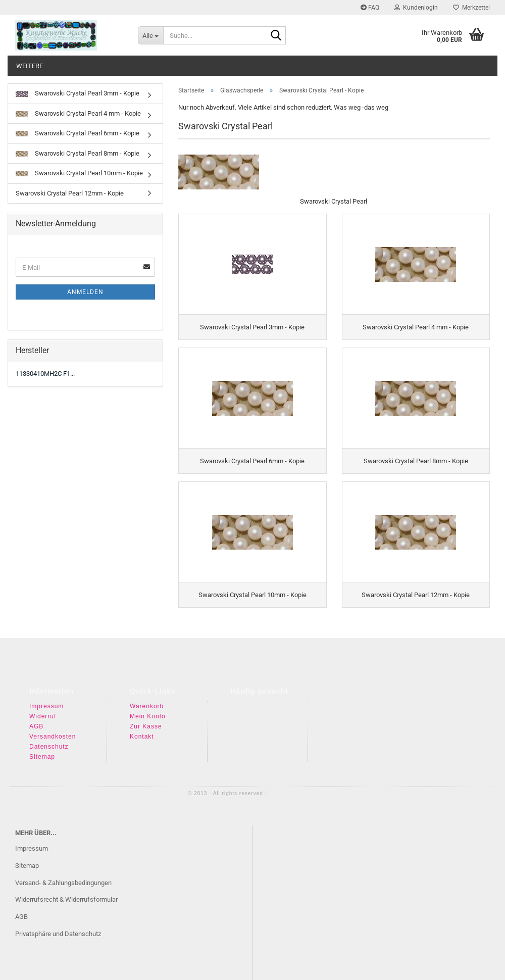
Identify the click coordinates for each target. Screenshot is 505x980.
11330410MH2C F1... (45, 374)
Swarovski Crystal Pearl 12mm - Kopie (70, 193)
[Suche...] (150, 35)
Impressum (46, 698)
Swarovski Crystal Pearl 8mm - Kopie (78, 153)
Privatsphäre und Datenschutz (58, 925)
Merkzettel (471, 8)
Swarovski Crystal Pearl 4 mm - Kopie (78, 113)
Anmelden (85, 292)
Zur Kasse (146, 718)
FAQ (370, 8)
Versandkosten (53, 728)
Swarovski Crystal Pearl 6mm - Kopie (78, 133)
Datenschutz (49, 738)
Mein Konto (148, 708)
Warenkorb (147, 698)
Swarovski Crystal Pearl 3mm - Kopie (78, 93)
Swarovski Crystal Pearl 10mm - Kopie (79, 173)
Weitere (30, 66)
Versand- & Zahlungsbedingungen (63, 874)
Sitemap (42, 748)
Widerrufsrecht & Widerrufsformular (66, 891)
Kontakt (142, 728)
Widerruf (43, 708)
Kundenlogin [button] (416, 8)
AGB (36, 718)
